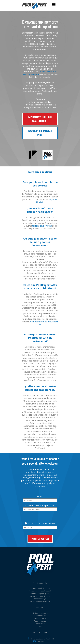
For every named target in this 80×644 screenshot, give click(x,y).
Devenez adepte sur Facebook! (43, 639)
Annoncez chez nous (40, 616)
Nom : (40, 496)
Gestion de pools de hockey (40, 588)
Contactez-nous (43, 642)
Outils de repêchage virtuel (40, 601)
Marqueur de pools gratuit (40, 594)
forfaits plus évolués (42, 226)
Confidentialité (40, 624)
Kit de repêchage (40, 599)
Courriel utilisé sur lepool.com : (40, 505)
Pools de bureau (40, 621)
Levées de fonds (40, 618)
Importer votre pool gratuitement (40, 119)
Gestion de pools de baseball (40, 591)
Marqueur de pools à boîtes (40, 596)
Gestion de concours (40, 613)
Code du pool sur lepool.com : (39, 523)
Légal (40, 626)
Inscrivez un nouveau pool (40, 133)
